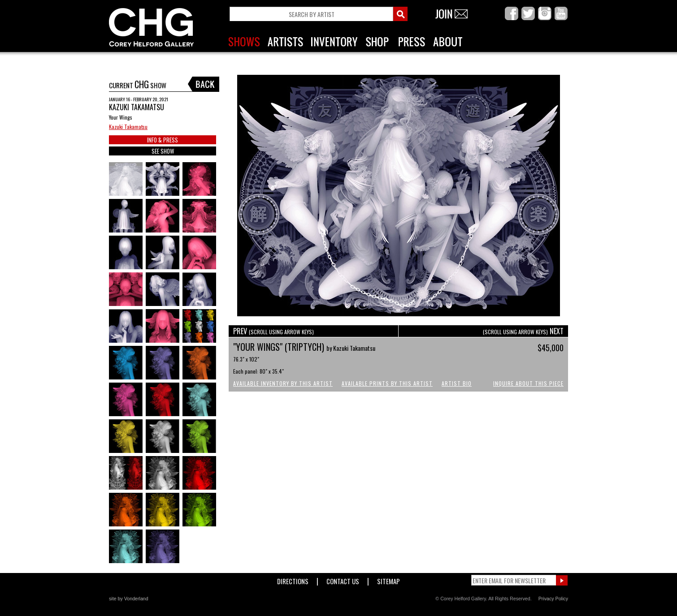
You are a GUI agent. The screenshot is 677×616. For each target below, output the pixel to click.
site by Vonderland (129, 599)
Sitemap (388, 579)
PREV (273, 331)
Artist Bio (457, 383)
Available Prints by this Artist (387, 383)
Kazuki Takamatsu (128, 127)
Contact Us (343, 579)
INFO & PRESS (163, 140)
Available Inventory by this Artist (283, 383)
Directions (293, 579)
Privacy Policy (553, 599)
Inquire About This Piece (528, 383)
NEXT (523, 331)
